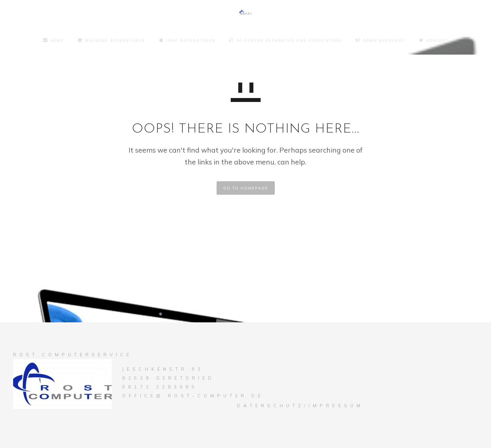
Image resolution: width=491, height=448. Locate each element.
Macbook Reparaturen (111, 41)
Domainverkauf (380, 41)
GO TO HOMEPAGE (246, 188)
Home (53, 41)
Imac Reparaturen (187, 41)
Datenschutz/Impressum (300, 406)
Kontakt (433, 41)
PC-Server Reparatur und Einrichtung (285, 41)
